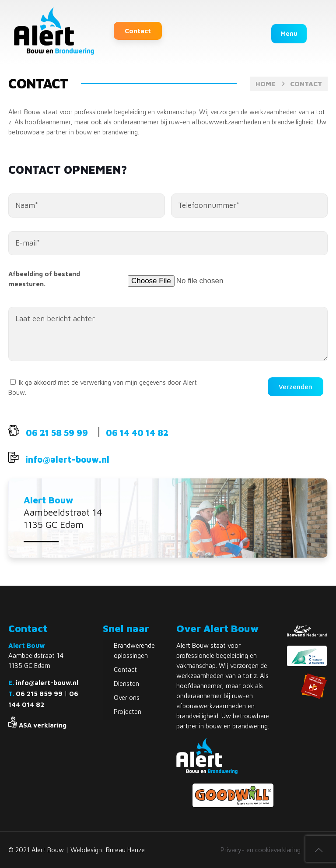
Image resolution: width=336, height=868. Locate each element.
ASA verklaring (43, 725)
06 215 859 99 (39, 694)
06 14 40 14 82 (137, 433)
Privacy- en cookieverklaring (261, 850)
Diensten (126, 684)
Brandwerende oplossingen (134, 650)
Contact (138, 31)
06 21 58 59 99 (57, 433)
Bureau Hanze (125, 850)
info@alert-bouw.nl (67, 459)
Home (265, 84)
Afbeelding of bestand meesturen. (44, 279)
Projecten (128, 712)
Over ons (127, 698)
